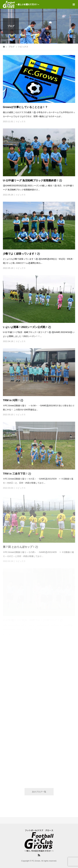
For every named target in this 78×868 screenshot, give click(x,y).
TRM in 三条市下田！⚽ (17, 474)
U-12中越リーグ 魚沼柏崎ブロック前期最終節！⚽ (33, 180)
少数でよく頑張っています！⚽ (21, 254)
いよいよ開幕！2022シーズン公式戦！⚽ (27, 327)
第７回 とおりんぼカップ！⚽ (21, 547)
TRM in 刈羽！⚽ (13, 400)
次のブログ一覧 (39, 792)
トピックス (20, 121)
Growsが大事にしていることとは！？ (25, 107)
